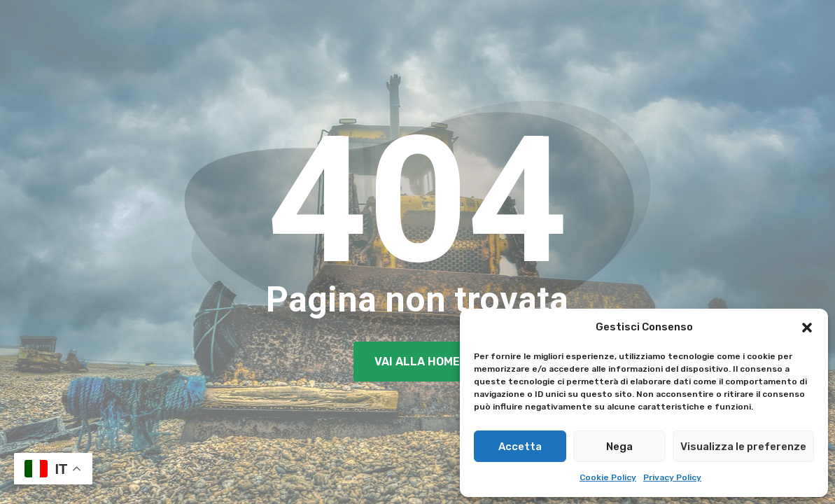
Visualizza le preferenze (743, 447)
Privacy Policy (672, 477)
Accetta (520, 447)
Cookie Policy (608, 477)
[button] (807, 328)
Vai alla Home (417, 362)
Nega (619, 447)
